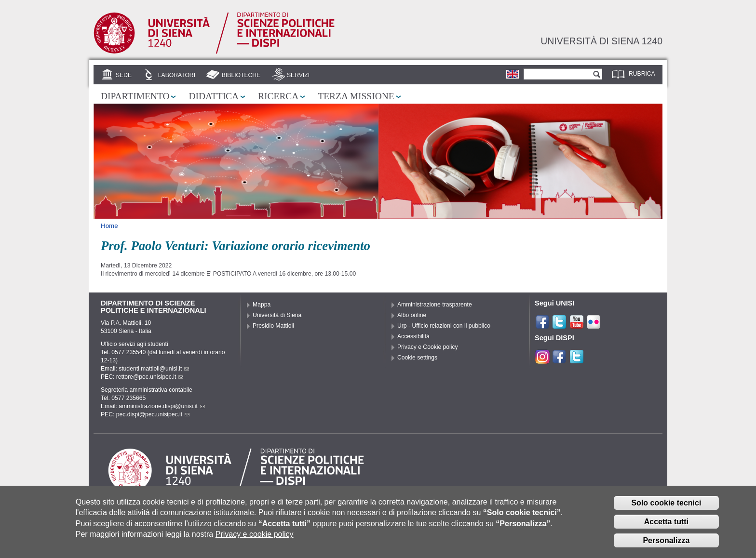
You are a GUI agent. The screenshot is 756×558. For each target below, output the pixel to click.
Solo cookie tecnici (666, 509)
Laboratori (177, 75)
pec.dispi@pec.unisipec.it (153, 414)
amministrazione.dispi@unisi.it (162, 406)
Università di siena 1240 (601, 41)
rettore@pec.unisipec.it (150, 377)
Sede (124, 75)
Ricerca (278, 96)
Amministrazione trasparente (435, 305)
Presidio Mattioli (273, 326)
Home (109, 226)
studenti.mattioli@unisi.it (154, 369)
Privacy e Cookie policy (428, 347)
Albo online (412, 315)
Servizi (298, 75)
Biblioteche (241, 75)
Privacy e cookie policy (255, 540)
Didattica (214, 96)
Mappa (262, 305)
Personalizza (666, 546)
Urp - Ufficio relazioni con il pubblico (444, 326)
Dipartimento (135, 96)
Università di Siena (277, 315)
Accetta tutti (666, 528)
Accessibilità (413, 336)
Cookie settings (417, 358)
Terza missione (356, 96)
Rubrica (642, 74)
